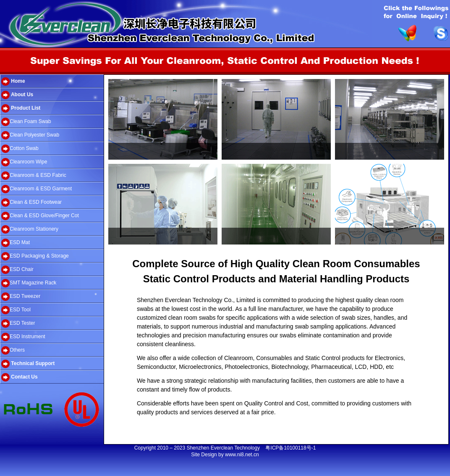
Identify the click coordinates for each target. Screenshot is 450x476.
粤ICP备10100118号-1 (290, 448)
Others (13, 350)
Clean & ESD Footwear (31, 202)
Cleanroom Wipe (24, 162)
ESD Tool (16, 310)
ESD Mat (16, 243)
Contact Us (20, 377)
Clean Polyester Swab (30, 135)
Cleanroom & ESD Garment (37, 189)
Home (13, 82)
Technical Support (28, 364)
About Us (17, 95)
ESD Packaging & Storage (35, 256)
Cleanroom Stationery (30, 229)
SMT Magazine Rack (29, 283)
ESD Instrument (23, 337)
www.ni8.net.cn (242, 455)
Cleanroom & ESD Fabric (34, 176)
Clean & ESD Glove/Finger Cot (40, 216)
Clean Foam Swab (26, 122)
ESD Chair (17, 270)
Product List (21, 108)
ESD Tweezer (21, 297)
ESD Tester (18, 323)
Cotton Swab (20, 149)
